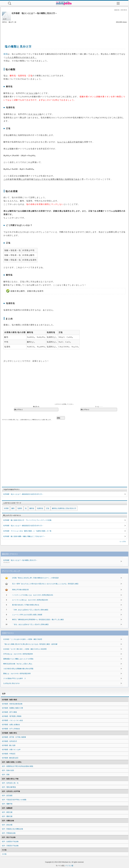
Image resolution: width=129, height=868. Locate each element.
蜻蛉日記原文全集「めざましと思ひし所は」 (18, 664)
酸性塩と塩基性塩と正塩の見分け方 (64, 508)
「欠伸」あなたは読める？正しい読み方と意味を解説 (30, 610)
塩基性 (20, 508)
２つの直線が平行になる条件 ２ (15, 678)
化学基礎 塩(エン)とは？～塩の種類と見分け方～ (57, 561)
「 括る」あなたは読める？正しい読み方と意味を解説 (30, 624)
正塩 (48, 508)
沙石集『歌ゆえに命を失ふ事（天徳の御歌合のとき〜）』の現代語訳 (35, 578)
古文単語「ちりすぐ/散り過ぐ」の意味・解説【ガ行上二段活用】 (25, 649)
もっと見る (123, 541)
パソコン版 (69, 866)
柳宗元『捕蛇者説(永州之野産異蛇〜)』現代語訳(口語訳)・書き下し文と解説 (38, 620)
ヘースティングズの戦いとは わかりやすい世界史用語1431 (33, 595)
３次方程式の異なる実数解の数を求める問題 (18, 669)
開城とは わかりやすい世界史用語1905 (17, 674)
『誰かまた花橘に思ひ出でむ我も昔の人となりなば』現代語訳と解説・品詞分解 (30, 644)
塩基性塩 (40, 508)
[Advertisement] (64, 31)
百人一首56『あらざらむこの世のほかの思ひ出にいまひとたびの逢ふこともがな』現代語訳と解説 (45, 584)
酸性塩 (32, 508)
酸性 (13, 508)
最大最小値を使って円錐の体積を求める (26, 605)
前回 (6, 54)
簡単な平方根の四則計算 (20, 590)
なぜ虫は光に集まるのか (12, 683)
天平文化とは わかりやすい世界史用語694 (18, 654)
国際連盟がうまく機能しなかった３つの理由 (18, 659)
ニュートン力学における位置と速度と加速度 (27, 615)
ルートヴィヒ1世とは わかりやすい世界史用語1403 (30, 600)
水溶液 (6, 508)
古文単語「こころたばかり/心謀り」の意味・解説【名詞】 (23, 639)
